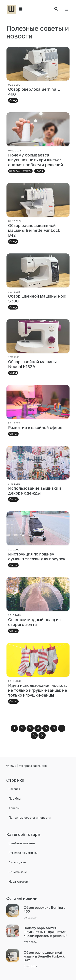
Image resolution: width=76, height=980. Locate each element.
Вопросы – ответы (20, 171)
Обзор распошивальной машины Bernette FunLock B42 (34, 230)
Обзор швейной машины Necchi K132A (32, 364)
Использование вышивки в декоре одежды (35, 491)
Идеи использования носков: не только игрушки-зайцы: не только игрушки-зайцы (38, 690)
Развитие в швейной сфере (35, 428)
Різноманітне (18, 872)
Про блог (15, 799)
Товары (14, 808)
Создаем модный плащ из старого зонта (34, 622)
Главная (14, 789)
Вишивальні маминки (23, 853)
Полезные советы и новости (30, 818)
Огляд (13, 100)
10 (35, 735)
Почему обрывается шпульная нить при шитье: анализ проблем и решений (36, 160)
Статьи (40, 171)
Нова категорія (19, 882)
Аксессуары (17, 862)
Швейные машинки (22, 843)
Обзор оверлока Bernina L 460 (45, 909)
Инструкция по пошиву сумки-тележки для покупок (37, 557)
